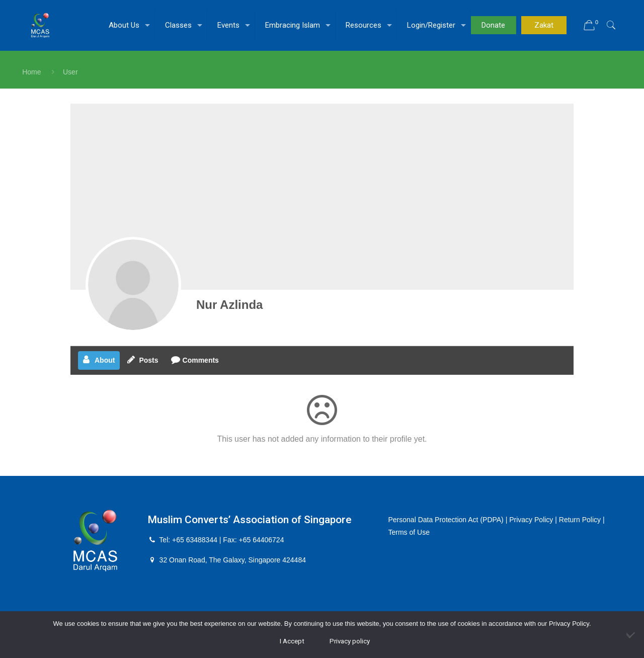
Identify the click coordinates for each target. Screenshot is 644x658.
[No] (631, 635)
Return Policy (580, 520)
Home (31, 72)
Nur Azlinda (229, 305)
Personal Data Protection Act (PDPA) (446, 520)
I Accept (292, 641)
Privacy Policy (531, 520)
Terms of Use (409, 532)
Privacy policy (350, 641)
